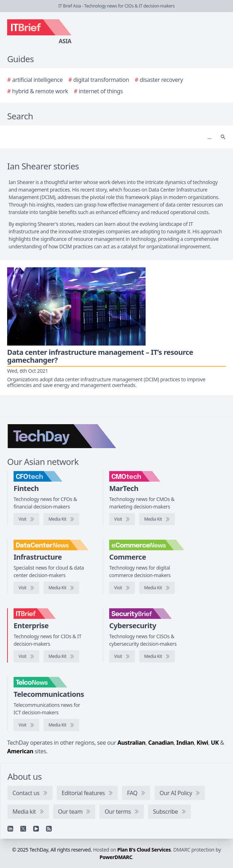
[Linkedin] (10, 829)
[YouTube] (36, 829)
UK (215, 743)
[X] (23, 829)
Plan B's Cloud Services (144, 850)
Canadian (161, 743)
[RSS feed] (49, 829)
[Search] (109, 137)
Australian (131, 743)
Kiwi (202, 743)
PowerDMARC (116, 857)
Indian (185, 743)
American (20, 751)
